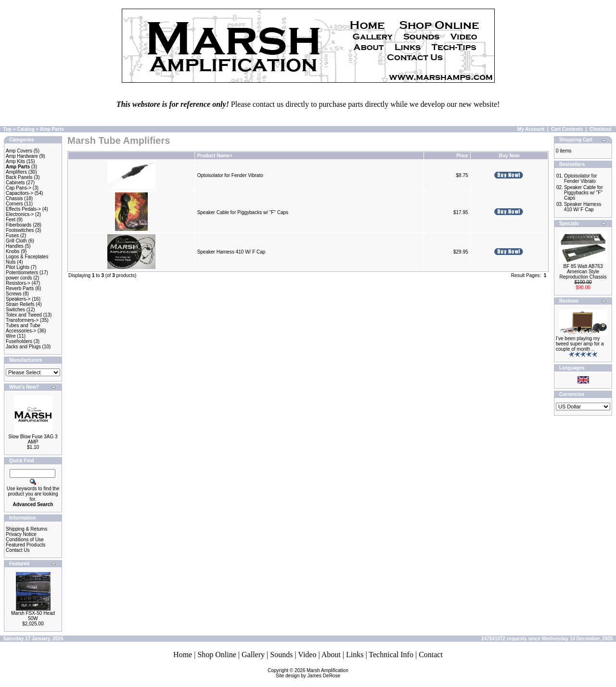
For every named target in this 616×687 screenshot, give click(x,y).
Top (8, 129)
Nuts (11, 262)
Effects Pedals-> (23, 209)
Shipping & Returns (26, 529)
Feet (11, 220)
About (331, 655)
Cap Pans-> (19, 188)
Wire (11, 336)
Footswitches (20, 230)
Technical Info (391, 655)
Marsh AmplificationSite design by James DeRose (312, 673)
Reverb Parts (20, 288)
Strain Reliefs (20, 304)
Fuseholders (19, 341)
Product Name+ (215, 156)
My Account (531, 129)
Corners (14, 204)
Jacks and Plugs (23, 347)
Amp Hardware (22, 156)
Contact (431, 655)
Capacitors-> (19, 193)
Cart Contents (567, 129)
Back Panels (19, 177)
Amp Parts (52, 129)
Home (183, 655)
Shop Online (217, 655)
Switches (15, 310)
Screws (14, 294)
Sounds (281, 655)
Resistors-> (18, 283)
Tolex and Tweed (24, 315)
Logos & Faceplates (27, 257)
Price (462, 156)
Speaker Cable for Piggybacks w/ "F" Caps (243, 212)
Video (307, 655)
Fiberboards (19, 225)
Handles (15, 246)
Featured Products (26, 545)
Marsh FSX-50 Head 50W (33, 616)
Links (355, 655)
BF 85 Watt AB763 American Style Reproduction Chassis (583, 272)
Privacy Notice (21, 534)
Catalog (26, 129)
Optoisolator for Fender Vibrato (230, 175)
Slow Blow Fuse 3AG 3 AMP (33, 439)
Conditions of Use (25, 540)
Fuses (12, 235)
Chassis (14, 198)
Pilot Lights (18, 267)
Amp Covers (19, 151)
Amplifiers (16, 172)
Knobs (13, 251)
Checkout (601, 129)
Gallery (253, 655)
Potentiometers (22, 273)
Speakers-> (18, 299)
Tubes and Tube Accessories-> (23, 328)
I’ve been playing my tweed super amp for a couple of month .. (580, 344)
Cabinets (15, 183)
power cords (19, 278)
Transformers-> (22, 320)
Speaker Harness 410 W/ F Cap (231, 252)
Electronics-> (20, 214)
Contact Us (18, 550)
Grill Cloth (16, 241)
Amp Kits (15, 161)
